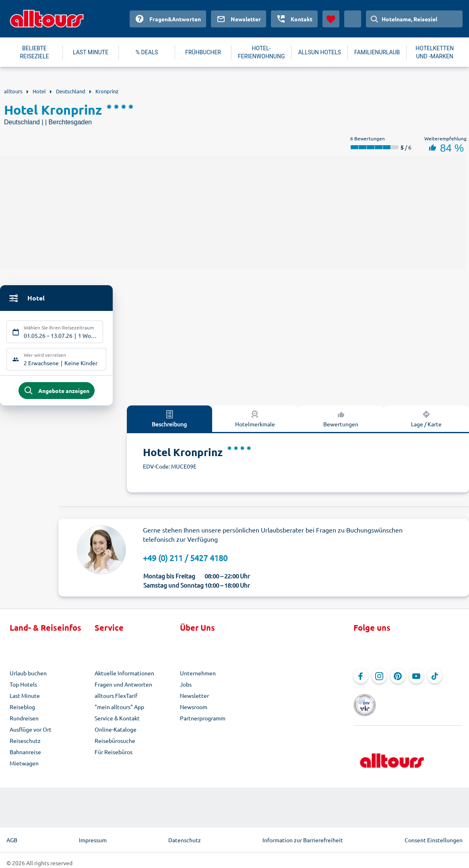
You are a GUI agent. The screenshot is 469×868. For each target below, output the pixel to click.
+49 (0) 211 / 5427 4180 (185, 561)
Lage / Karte (426, 422)
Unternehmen (198, 676)
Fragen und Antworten (123, 687)
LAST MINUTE (91, 52)
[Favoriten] (331, 19)
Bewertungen (341, 422)
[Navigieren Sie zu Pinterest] (398, 679)
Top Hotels (23, 687)
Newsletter (194, 699)
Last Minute (25, 699)
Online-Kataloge (116, 732)
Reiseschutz (25, 744)
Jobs (186, 687)
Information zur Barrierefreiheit (303, 835)
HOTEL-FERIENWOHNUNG (261, 52)
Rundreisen (24, 721)
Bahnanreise (25, 755)
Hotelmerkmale (255, 422)
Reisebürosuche (115, 744)
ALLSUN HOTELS (319, 52)
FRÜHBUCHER (203, 52)
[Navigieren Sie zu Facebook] (361, 679)
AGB (12, 835)
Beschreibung (169, 422)
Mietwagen (24, 766)
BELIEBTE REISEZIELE (34, 52)
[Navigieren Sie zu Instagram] (379, 679)
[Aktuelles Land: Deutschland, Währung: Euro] (353, 19)
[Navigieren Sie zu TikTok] (435, 679)
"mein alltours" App (119, 710)
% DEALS (147, 52)
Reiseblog (22, 710)
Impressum (93, 835)
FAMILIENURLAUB (377, 52)
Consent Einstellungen (434, 835)
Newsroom (194, 710)
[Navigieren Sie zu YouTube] (416, 679)
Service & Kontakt (117, 721)
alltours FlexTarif (116, 699)
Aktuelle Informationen (124, 676)
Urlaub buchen (28, 676)
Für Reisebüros (114, 755)
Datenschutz (185, 835)
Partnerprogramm (203, 721)
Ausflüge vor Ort (31, 732)
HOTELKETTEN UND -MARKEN (435, 52)
